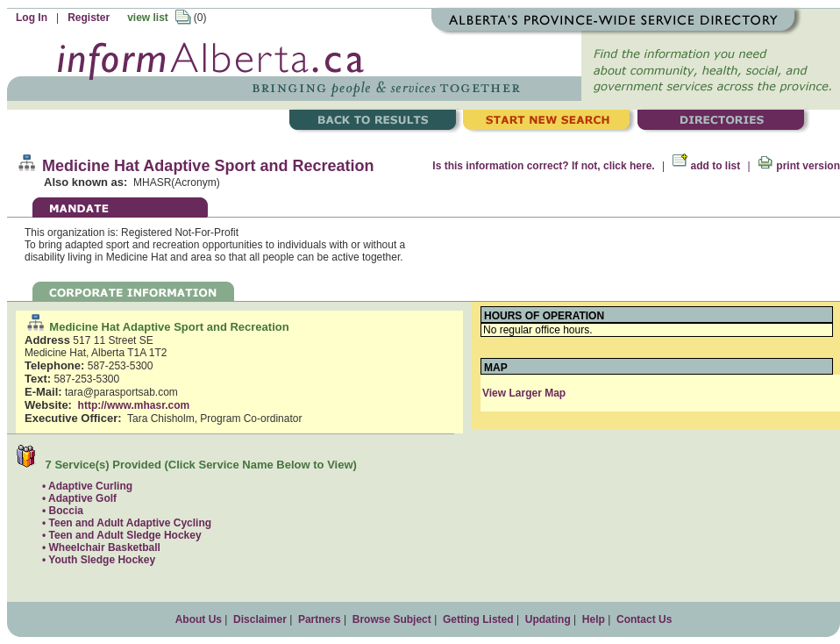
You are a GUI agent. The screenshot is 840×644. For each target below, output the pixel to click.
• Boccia (63, 511)
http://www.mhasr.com (134, 405)
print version (799, 166)
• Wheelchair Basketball (101, 547)
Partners (320, 619)
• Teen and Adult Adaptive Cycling (127, 523)
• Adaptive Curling (87, 486)
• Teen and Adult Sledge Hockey (122, 535)
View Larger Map (524, 393)
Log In (32, 18)
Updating (548, 619)
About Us (199, 619)
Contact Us (644, 619)
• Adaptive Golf (79, 498)
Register (89, 18)
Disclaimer (260, 619)
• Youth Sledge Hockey (99, 560)
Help (594, 619)
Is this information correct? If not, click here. (543, 166)
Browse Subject (392, 619)
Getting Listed (478, 619)
